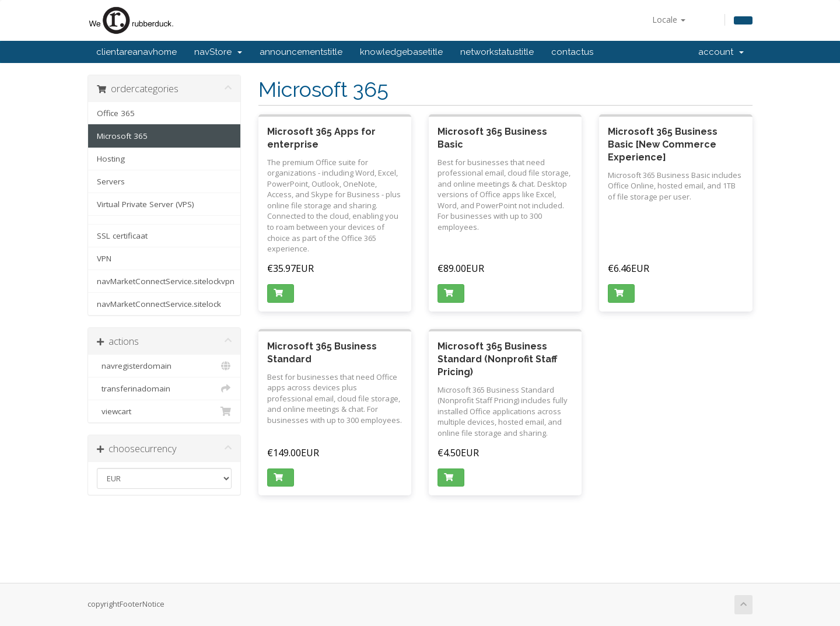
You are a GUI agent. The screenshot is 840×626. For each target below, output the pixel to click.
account (721, 52)
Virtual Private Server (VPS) (146, 204)
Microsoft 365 (122, 136)
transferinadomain (164, 389)
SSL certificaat (122, 236)
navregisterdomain (164, 366)
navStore (218, 52)
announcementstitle (301, 52)
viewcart (164, 411)
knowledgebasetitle (401, 52)
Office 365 (116, 113)
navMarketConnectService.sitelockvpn (166, 281)
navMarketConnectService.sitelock (159, 304)
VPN (104, 258)
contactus (572, 52)
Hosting (111, 159)
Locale (669, 20)
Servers (111, 181)
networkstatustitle (497, 52)
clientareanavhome (136, 52)
